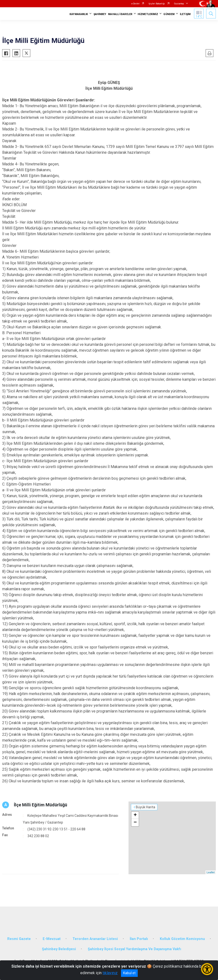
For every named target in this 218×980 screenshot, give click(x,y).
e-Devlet (135, 4)
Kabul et (129, 973)
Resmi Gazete (19, 939)
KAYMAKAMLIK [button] (79, 14)
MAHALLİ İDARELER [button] (120, 14)
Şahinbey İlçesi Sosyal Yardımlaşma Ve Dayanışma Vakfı (134, 949)
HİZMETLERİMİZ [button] (148, 14)
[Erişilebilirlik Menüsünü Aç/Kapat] (207, 969)
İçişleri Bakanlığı (157, 4)
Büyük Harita (145, 807)
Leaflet (211, 872)
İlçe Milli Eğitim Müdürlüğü (40, 805)
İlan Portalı (139, 939)
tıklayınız (110, 973)
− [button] (135, 823)
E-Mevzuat (52, 939)
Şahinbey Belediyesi (59, 949)
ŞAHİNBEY (100, 14)
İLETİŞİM (185, 14)
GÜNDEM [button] (169, 14)
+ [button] (135, 815)
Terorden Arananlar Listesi (95, 939)
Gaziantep (179, 4)
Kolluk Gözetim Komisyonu (182, 939)
